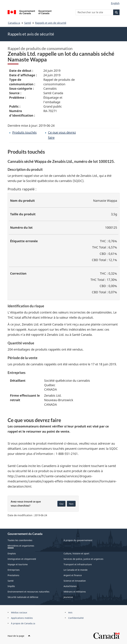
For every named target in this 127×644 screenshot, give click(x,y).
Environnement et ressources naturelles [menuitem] (29, 592)
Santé (28, 23)
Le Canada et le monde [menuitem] (76, 570)
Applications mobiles (22, 618)
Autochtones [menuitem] (70, 586)
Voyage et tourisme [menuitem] (18, 564)
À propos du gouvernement (78, 540)
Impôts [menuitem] (11, 586)
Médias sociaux (19, 612)
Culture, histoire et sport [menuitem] (76, 553)
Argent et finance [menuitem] (73, 575)
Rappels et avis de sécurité (51, 23)
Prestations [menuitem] (13, 575)
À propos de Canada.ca (23, 623)
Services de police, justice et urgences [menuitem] (83, 559)
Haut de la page (19, 636)
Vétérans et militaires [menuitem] (75, 592)
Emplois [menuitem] (12, 553)
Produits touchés (24, 132)
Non (71, 504)
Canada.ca (14, 23)
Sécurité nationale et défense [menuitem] (23, 597)
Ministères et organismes (21, 546)
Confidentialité (76, 618)
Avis (70, 612)
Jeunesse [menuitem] (68, 597)
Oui (61, 504)
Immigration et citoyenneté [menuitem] (22, 559)
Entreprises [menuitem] (14, 570)
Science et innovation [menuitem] (75, 581)
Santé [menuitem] (11, 581)
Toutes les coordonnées (20, 540)
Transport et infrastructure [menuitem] (78, 564)
